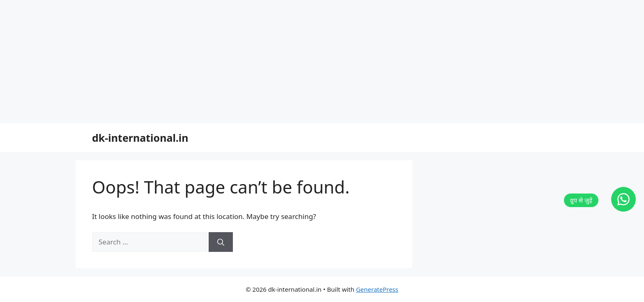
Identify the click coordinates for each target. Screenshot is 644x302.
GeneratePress (377, 289)
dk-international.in (140, 138)
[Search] (221, 242)
